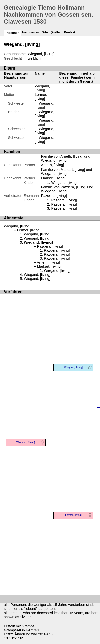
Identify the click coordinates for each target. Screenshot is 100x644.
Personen (12, 33)
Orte (45, 32)
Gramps (28, 626)
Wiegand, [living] (43, 88)
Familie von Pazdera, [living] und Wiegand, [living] (67, 189)
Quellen (56, 32)
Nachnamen (31, 32)
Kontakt (69, 32)
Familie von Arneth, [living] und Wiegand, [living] (66, 158)
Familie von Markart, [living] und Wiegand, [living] (66, 172)
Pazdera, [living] (64, 200)
